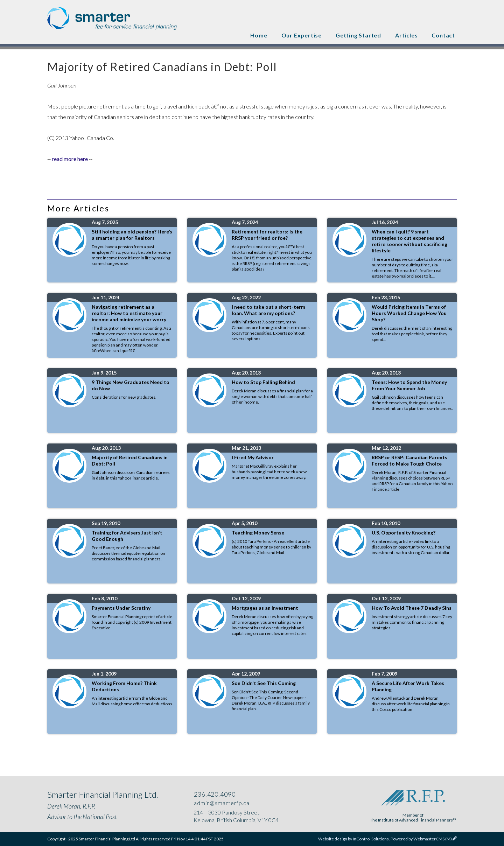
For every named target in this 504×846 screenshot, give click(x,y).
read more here (70, 159)
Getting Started (358, 35)
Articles (406, 35)
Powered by (421, 839)
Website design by (353, 839)
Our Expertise (302, 35)
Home (259, 35)
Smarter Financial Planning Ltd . (112, 19)
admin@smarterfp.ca (221, 803)
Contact (443, 35)
